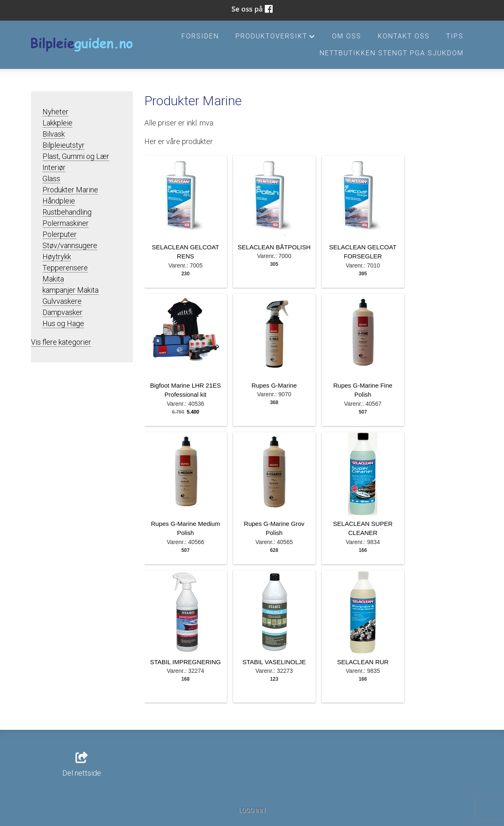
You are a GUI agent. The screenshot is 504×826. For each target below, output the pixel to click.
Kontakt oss (404, 36)
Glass (51, 179)
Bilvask (54, 134)
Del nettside (82, 765)
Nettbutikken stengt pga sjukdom (392, 53)
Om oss (347, 36)
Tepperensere (65, 268)
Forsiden (200, 36)
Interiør (54, 167)
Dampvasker (62, 312)
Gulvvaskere (62, 301)
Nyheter (55, 112)
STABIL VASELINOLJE (274, 662)
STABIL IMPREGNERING (186, 662)
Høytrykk (57, 257)
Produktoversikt (276, 38)
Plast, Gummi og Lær (76, 156)
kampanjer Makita (71, 290)
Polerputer (60, 234)
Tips (455, 36)
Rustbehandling (67, 212)
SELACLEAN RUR (363, 662)
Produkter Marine (70, 190)
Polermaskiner (66, 223)
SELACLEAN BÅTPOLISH (274, 247)
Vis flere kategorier (61, 342)
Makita (53, 279)
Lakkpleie (58, 123)
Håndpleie (59, 201)
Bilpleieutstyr (64, 145)
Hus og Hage (63, 323)
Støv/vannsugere (70, 245)
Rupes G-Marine (274, 385)
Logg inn (252, 811)
